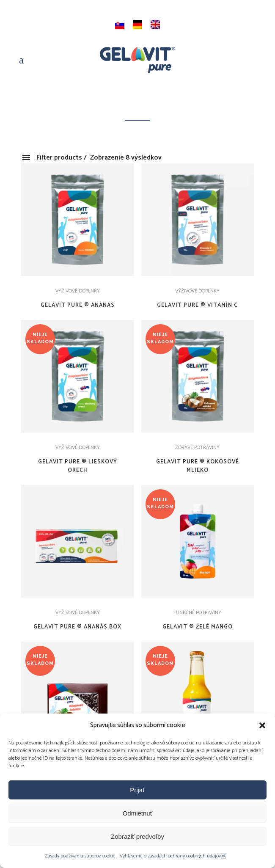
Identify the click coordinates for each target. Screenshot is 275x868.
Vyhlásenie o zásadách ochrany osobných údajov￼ (173, 856)
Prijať (137, 790)
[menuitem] (120, 25)
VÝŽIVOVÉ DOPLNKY (78, 291)
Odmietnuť (138, 813)
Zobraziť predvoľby (137, 836)
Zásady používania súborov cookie (80, 856)
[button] (262, 725)
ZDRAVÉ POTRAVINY (197, 448)
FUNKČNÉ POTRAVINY (197, 613)
